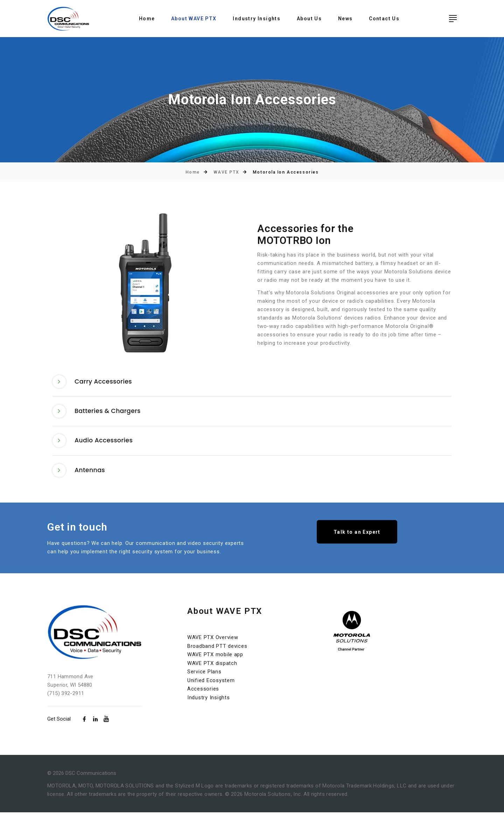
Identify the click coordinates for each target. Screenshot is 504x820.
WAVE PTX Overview (213, 645)
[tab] (252, 383)
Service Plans (204, 679)
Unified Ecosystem (211, 687)
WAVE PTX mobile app (215, 662)
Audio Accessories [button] (94, 445)
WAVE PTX (226, 172)
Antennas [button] (80, 477)
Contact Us (384, 19)
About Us (309, 19)
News (345, 19)
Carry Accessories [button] (94, 383)
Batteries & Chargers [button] (98, 414)
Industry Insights (257, 19)
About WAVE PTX (194, 19)
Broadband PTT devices (217, 653)
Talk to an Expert (357, 540)
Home (147, 19)
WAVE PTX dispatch (212, 670)
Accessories (203, 695)
